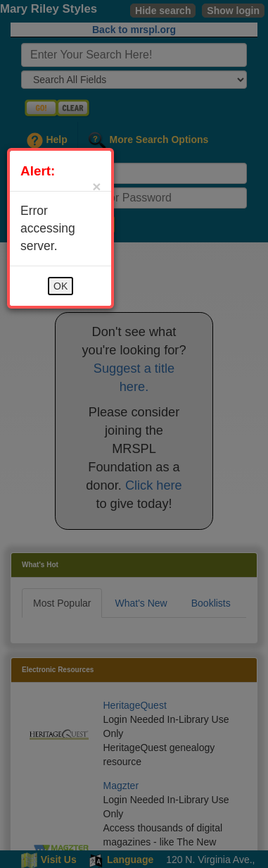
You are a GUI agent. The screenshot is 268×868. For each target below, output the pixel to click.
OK (60, 286)
